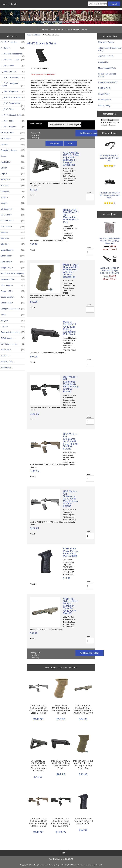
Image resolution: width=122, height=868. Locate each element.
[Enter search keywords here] (98, 4)
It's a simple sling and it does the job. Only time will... (110, 150)
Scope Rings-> (13, 303)
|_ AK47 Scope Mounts (13, 104)
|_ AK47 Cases (13, 66)
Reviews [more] (110, 133)
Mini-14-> (13, 244)
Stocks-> (13, 326)
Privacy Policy (104, 106)
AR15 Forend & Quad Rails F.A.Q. (110, 49)
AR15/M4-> (13, 139)
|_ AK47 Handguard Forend (13, 84)
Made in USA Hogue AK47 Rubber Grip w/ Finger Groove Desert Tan (71, 271)
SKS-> (13, 315)
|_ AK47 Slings (13, 109)
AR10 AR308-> (13, 133)
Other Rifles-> (13, 256)
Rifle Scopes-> (13, 285)
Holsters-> (13, 186)
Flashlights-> (13, 162)
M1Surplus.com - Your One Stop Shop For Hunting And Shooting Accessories (60, 865)
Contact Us (103, 62)
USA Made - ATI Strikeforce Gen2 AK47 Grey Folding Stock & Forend (70, 499)
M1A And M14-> (13, 221)
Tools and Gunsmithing (13, 332)
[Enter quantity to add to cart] (90, 197)
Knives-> (13, 197)
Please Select (110, 120)
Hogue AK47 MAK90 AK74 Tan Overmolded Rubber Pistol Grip (71, 216)
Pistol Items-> (13, 262)
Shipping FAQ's (105, 100)
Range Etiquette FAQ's (108, 82)
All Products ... (7, 367)
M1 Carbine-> (13, 209)
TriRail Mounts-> (13, 338)
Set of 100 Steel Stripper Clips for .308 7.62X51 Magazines (110, 233)
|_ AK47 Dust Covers (13, 77)
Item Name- (55, 143)
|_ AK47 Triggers (13, 127)
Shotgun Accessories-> (13, 309)
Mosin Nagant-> (13, 250)
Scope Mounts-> (13, 297)
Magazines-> (13, 227)
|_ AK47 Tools (13, 121)
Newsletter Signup (106, 42)
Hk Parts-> (13, 180)
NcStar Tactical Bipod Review (107, 75)
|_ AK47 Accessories (13, 60)
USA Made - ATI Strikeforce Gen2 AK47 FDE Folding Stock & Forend (70, 441)
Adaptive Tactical (110, 125)
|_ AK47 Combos (13, 72)
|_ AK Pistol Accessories (13, 55)
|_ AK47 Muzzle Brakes (13, 97)
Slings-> (13, 321)
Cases (13, 156)
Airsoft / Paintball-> (13, 42)
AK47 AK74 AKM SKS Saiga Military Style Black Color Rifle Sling (110, 265)
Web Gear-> (13, 350)
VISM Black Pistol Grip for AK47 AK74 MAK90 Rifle (71, 552)
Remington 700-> (13, 279)
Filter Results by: (35, 124)
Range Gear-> (13, 268)
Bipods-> (13, 144)
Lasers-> (13, 203)
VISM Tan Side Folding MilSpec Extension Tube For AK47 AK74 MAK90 (70, 606)
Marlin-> (13, 232)
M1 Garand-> (13, 215)
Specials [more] (110, 214)
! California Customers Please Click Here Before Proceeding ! (64, 29)
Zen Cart (99, 865)
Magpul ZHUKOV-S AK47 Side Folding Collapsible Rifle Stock (70, 328)
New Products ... (8, 362)
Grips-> (13, 174)
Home (4, 4)
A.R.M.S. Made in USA (110, 123)
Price (70, 143)
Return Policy (104, 94)
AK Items (37, 35)
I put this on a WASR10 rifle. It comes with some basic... (110, 187)
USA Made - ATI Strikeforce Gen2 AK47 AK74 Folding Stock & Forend (71, 384)
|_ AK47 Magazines (13, 92)
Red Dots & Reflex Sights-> (13, 274)
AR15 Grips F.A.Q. (106, 56)
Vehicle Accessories (13, 344)
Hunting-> (13, 191)
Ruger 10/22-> (13, 291)
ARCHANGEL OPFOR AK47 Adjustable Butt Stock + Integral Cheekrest (71, 159)
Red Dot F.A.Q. (105, 88)
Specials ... (5, 356)
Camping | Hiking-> (13, 150)
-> (13, 48)
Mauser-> (13, 238)
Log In (14, 4)
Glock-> (13, 168)
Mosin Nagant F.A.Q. (107, 68)
